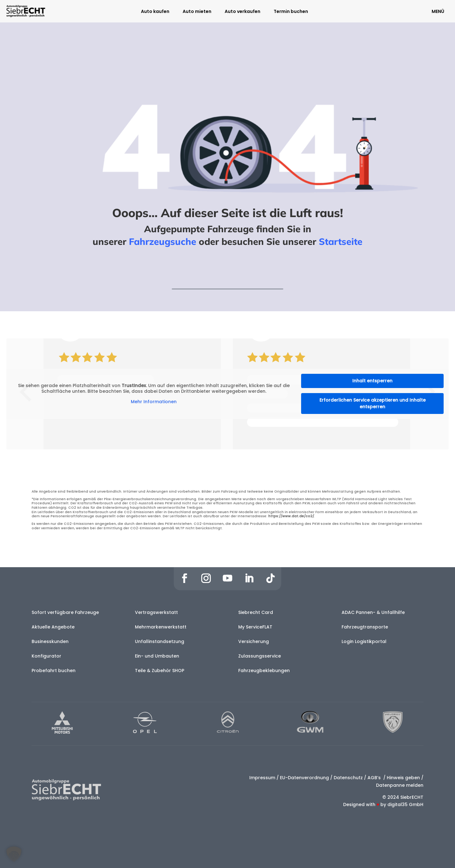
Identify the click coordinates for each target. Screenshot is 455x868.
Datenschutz (348, 778)
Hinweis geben (403, 778)
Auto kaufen (155, 12)
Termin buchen (291, 12)
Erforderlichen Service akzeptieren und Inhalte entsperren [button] (373, 403)
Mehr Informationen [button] (154, 402)
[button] (14, 854)
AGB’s (375, 778)
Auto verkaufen (243, 12)
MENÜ (438, 11)
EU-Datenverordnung (304, 778)
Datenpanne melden (400, 785)
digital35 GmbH (405, 804)
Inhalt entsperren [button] (372, 381)
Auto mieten (197, 12)
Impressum (262, 778)
